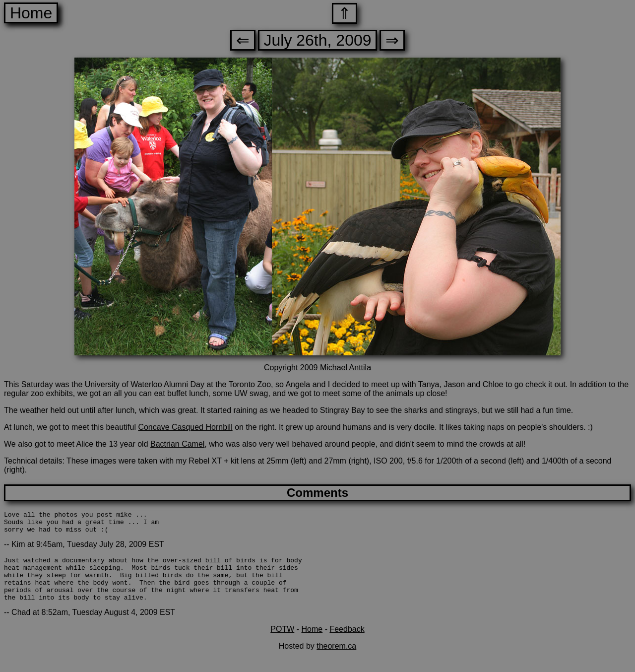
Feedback (347, 642)
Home (31, 13)
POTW (282, 642)
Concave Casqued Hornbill (185, 427)
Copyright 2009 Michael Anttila (317, 368)
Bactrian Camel (177, 444)
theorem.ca (336, 659)
